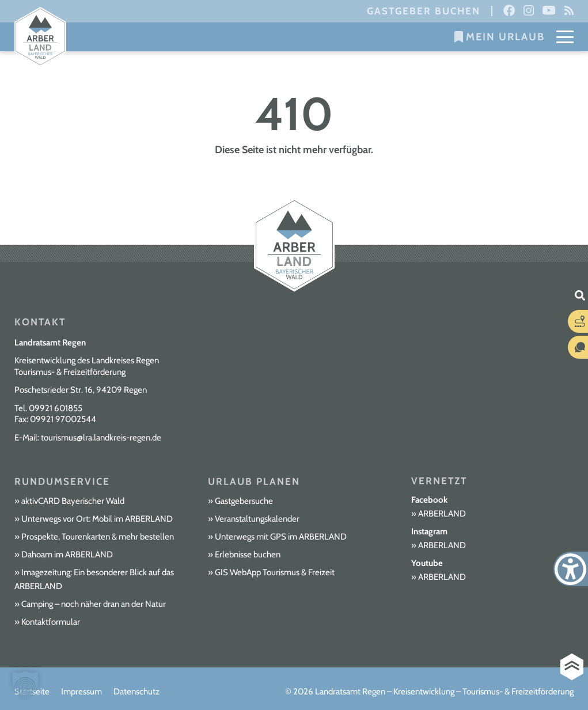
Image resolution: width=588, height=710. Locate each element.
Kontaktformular (51, 622)
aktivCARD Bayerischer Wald (73, 501)
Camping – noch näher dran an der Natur (94, 604)
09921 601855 (56, 408)
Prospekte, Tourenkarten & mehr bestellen (98, 537)
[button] (25, 685)
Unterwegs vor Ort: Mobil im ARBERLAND (97, 519)
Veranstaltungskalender (257, 519)
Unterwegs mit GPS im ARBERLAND (281, 537)
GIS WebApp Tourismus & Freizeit (275, 572)
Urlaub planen (254, 481)
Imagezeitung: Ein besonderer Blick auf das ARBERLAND (94, 579)
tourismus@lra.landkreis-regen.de (101, 438)
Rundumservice (62, 481)
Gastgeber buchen (424, 11)
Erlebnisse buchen (248, 555)
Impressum (81, 692)
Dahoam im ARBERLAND (67, 555)
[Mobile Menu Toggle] (565, 37)
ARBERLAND (442, 514)
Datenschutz (136, 692)
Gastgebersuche (244, 501)
